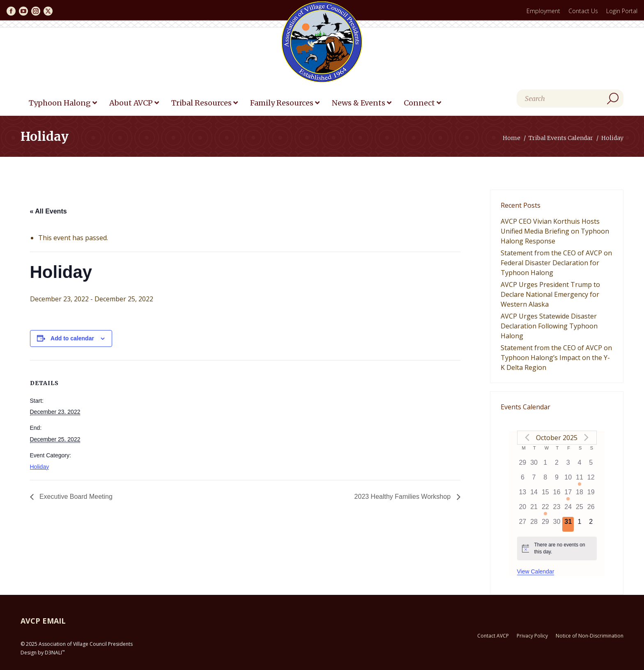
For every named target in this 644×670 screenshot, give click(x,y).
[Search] (570, 99)
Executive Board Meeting (75, 497)
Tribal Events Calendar (561, 138)
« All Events (48, 211)
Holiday (40, 467)
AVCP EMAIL (43, 621)
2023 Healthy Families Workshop (404, 497)
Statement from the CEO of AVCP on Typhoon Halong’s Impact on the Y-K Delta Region (556, 358)
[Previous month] (527, 438)
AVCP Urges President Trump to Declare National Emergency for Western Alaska (550, 294)
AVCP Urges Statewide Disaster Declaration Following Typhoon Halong (549, 326)
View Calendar (536, 571)
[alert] (557, 548)
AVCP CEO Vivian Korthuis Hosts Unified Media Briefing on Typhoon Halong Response (555, 231)
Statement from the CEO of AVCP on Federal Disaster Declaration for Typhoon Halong (556, 263)
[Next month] (586, 438)
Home (512, 138)
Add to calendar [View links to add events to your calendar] (72, 338)
